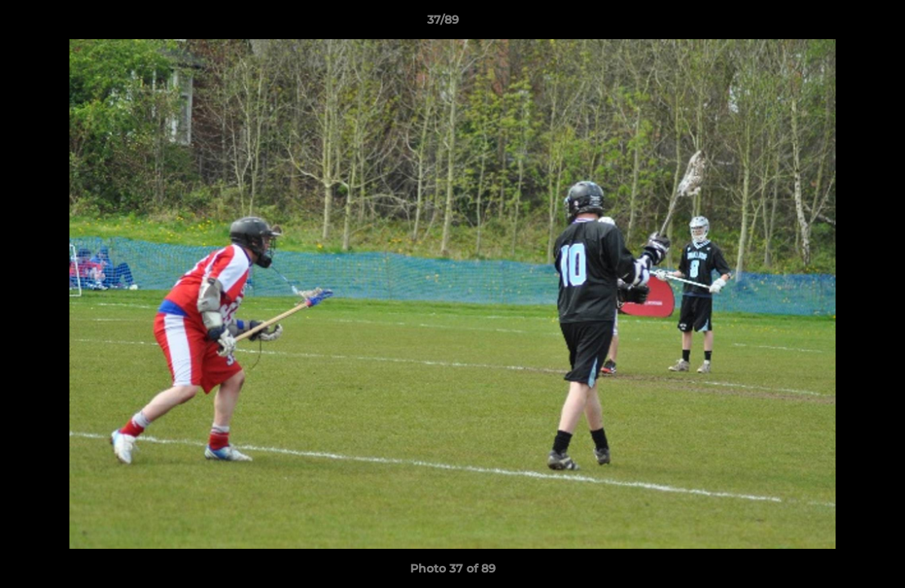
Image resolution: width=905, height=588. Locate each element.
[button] (836, 24)
